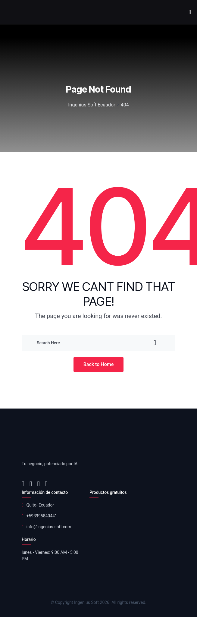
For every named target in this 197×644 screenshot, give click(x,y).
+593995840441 (42, 516)
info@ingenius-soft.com (49, 527)
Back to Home (99, 364)
